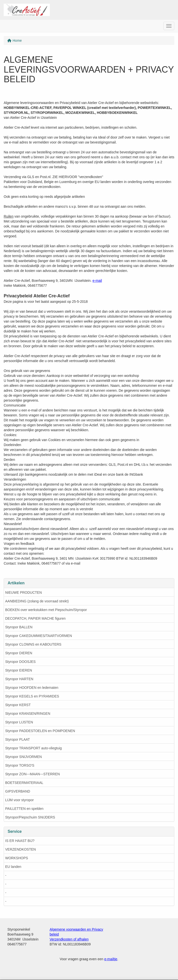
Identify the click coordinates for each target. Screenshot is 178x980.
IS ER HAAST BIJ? (20, 841)
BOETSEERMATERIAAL (24, 783)
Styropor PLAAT (18, 739)
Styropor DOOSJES (20, 662)
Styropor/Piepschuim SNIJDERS (30, 817)
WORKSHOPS (17, 858)
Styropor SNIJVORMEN (24, 757)
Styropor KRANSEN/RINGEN (28, 714)
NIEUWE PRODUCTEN (24, 592)
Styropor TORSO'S (20, 765)
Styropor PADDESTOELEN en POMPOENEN (40, 731)
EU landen (13, 867)
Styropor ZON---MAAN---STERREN (33, 774)
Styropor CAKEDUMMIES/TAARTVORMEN (39, 636)
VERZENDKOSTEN (20, 849)
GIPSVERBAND (18, 791)
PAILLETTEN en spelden (24, 809)
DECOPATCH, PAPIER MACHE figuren (35, 618)
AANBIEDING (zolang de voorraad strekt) (37, 601)
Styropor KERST (18, 705)
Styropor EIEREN (19, 670)
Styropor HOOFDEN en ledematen (32, 688)
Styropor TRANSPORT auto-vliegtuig (34, 748)
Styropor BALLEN (19, 627)
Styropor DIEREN (19, 653)
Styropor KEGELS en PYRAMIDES (32, 696)
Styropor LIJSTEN (19, 722)
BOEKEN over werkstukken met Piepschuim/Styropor (46, 610)
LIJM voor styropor (19, 800)
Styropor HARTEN (19, 679)
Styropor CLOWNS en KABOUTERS (33, 644)
